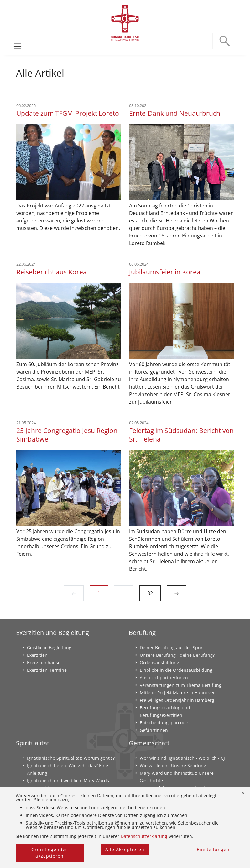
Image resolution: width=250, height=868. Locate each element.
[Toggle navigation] (18, 46)
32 (150, 593)
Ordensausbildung (159, 663)
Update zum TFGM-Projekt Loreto (68, 113)
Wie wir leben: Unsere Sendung (173, 766)
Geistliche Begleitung (49, 648)
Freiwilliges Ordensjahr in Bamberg (177, 700)
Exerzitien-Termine (47, 670)
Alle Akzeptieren (125, 849)
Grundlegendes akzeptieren (50, 853)
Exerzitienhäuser (45, 663)
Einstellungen (213, 849)
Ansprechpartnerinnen (164, 678)
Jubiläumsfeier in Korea (165, 272)
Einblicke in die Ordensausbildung (176, 670)
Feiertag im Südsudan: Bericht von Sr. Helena (181, 435)
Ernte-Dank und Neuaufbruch (175, 113)
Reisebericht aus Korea (52, 272)
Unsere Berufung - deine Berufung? (177, 655)
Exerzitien (37, 655)
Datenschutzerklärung (144, 836)
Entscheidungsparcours (165, 723)
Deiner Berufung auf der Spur (171, 648)
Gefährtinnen (154, 730)
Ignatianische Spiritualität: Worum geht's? (71, 758)
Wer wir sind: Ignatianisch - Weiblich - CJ (182, 758)
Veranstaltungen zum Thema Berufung (181, 685)
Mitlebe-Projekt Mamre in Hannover (177, 693)
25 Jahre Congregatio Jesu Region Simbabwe (67, 435)
